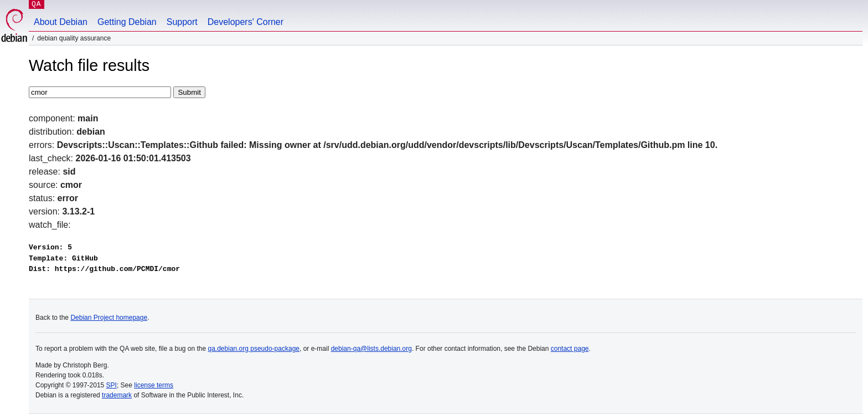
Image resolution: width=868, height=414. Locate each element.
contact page (570, 349)
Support (182, 22)
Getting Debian (127, 22)
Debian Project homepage (109, 318)
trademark (117, 395)
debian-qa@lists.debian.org (371, 349)
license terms (154, 385)
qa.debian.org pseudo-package (254, 349)
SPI (112, 385)
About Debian (61, 22)
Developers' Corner (246, 22)
